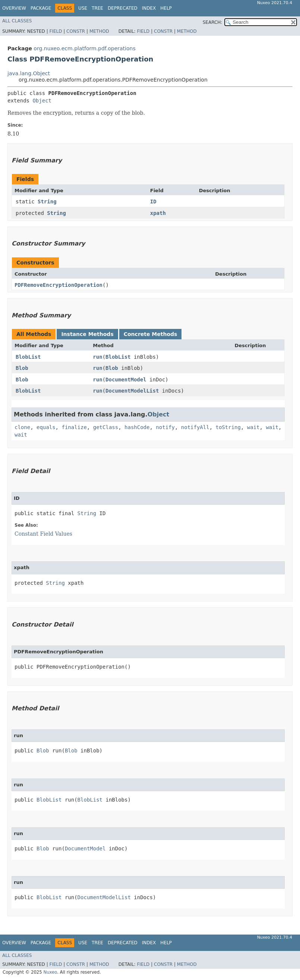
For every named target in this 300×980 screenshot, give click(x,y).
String (47, 202)
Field (56, 31)
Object (42, 101)
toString (228, 427)
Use (83, 8)
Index (149, 8)
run (97, 357)
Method (99, 31)
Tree (97, 8)
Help (166, 8)
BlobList (28, 357)
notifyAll (195, 427)
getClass (106, 427)
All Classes (17, 21)
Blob (22, 368)
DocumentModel (126, 380)
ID (153, 202)
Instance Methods (87, 334)
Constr (76, 31)
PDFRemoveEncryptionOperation (59, 285)
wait (253, 427)
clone (22, 427)
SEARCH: (213, 22)
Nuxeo (50, 972)
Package (41, 8)
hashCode (137, 427)
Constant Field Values (43, 534)
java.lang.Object (29, 73)
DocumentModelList (132, 391)
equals (46, 427)
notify (165, 427)
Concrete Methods (151, 334)
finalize (74, 427)
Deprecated (123, 8)
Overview (14, 8)
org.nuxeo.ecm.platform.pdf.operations (84, 48)
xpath (158, 213)
